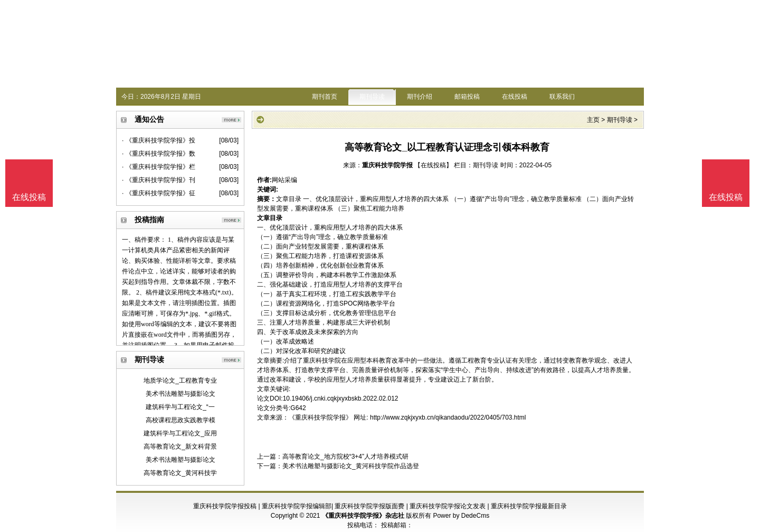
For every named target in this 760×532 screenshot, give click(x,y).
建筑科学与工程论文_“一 (180, 407)
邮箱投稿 (467, 97)
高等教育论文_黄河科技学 (180, 473)
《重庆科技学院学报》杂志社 (363, 516)
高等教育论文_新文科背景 (180, 446)
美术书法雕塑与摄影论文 (180, 394)
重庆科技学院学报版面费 (369, 506)
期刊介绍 (420, 97)
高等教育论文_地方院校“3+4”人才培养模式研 (345, 457)
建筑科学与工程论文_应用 (180, 433)
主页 (593, 120)
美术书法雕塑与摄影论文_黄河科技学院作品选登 (351, 466)
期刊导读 (372, 97)
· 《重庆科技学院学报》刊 (159, 180)
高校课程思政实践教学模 (180, 420)
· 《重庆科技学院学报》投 (159, 140)
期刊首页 (325, 97)
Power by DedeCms (461, 516)
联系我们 (562, 97)
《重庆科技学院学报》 (320, 417)
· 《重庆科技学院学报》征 (159, 193)
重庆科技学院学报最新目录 (529, 506)
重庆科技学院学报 (387, 165)
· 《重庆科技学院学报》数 (159, 154)
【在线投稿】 (433, 165)
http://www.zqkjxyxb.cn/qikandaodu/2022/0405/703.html (448, 417)
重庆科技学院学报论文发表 (448, 506)
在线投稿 (515, 97)
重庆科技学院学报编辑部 (297, 506)
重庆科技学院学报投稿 (225, 506)
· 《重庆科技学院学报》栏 (159, 167)
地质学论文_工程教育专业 (180, 381)
